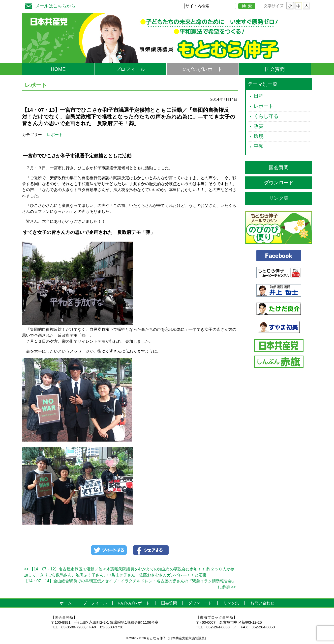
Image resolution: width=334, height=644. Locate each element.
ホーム (66, 603)
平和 (259, 146)
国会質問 (275, 69)
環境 (259, 136)
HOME (58, 69)
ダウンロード (279, 183)
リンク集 (279, 198)
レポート (55, 135)
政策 (259, 126)
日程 (259, 96)
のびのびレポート (203, 69)
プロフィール (130, 69)
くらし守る (266, 116)
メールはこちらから (49, 5)
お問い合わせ (262, 603)
